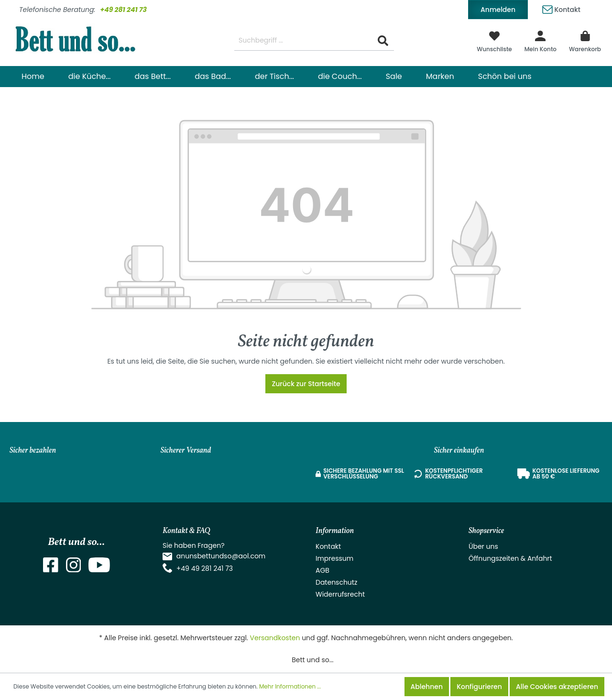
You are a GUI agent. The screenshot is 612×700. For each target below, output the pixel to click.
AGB (322, 570)
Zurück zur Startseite (306, 384)
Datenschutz (336, 582)
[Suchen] (383, 41)
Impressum (334, 558)
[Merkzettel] (494, 41)
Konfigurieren (479, 687)
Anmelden (498, 10)
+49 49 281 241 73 (205, 568)
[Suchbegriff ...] (303, 41)
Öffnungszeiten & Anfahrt (510, 558)
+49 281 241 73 (123, 10)
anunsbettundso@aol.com (221, 556)
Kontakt (561, 8)
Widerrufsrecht (340, 594)
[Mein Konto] (541, 41)
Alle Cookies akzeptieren (557, 687)
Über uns (483, 546)
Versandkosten (275, 638)
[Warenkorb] (585, 41)
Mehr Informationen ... (290, 686)
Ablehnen (427, 687)
